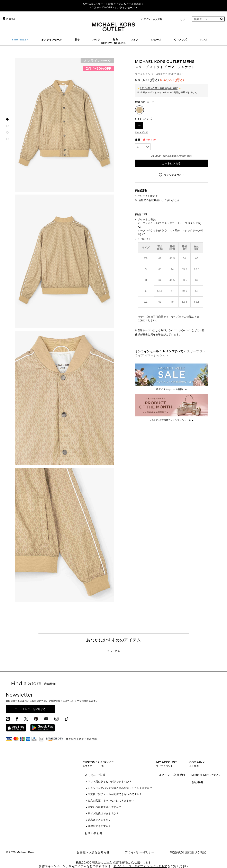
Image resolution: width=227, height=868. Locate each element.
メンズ (203, 40)
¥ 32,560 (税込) (172, 80)
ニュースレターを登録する (30, 709)
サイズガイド (142, 132)
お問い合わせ (94, 833)
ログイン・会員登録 (152, 19)
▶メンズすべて (173, 351)
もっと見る (114, 651)
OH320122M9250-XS (171, 74)
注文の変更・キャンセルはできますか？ (111, 801)
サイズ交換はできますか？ (103, 813)
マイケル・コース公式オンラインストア (140, 866)
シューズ (156, 40)
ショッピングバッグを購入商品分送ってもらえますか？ (120, 788)
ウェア (135, 40)
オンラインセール (52, 40)
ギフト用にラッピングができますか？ (110, 782)
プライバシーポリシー (140, 852)
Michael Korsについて (206, 775)
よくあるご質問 (95, 775)
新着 (77, 40)
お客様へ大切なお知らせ (93, 852)
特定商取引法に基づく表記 (188, 852)
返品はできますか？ (99, 820)
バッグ (96, 40)
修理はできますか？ (99, 826)
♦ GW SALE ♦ (20, 40)
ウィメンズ (180, 40)
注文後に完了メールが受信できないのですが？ (115, 794)
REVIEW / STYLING (114, 43)
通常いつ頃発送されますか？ (105, 807)
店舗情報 (9, 19)
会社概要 (197, 782)
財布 (115, 40)
